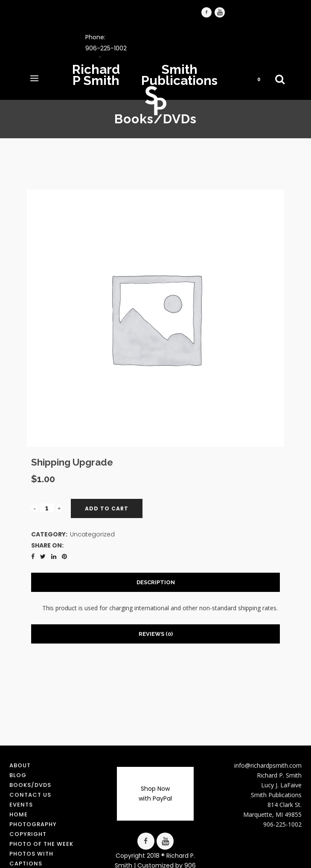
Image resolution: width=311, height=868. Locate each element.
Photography (33, 824)
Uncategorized (92, 534)
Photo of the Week (41, 844)
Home (19, 814)
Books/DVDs (30, 785)
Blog (18, 775)
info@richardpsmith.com (268, 765)
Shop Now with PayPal (155, 794)
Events (21, 805)
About (20, 765)
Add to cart (107, 508)
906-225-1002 (106, 48)
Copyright (28, 834)
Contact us (30, 795)
